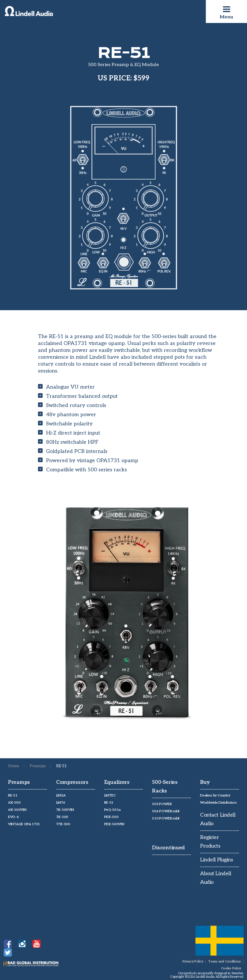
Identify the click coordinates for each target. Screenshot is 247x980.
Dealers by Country (215, 795)
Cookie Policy (231, 968)
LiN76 (61, 803)
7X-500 (62, 817)
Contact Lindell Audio (218, 819)
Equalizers (117, 782)
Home (14, 766)
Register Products (210, 842)
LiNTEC (110, 795)
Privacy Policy (193, 961)
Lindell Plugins (216, 860)
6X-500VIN (17, 810)
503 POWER (162, 804)
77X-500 (63, 824)
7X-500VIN (65, 810)
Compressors (72, 782)
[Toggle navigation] (227, 9)
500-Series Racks (165, 787)
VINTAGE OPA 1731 (24, 824)
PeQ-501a (113, 810)
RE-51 (13, 795)
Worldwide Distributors (218, 803)
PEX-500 (111, 817)
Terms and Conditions (225, 961)
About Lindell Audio (215, 878)
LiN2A (61, 795)
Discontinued (168, 848)
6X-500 (14, 803)
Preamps (38, 766)
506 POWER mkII (166, 811)
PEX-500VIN (114, 824)
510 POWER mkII (166, 818)
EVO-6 (14, 817)
